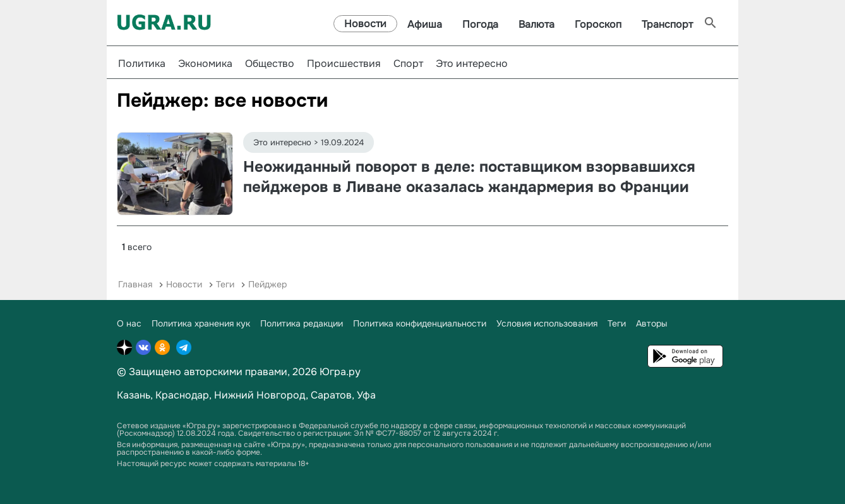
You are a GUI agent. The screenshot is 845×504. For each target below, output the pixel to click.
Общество (270, 63)
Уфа (366, 395)
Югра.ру (340, 372)
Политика (142, 63)
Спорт (408, 63)
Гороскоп (598, 24)
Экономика (205, 63)
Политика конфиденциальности (420, 323)
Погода (480, 24)
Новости (365, 24)
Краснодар (182, 395)
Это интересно (472, 63)
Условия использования (547, 323)
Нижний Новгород (260, 395)
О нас (129, 323)
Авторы (652, 323)
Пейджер (267, 284)
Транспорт (667, 24)
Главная (135, 284)
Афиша (425, 24)
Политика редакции (302, 323)
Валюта (536, 24)
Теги (225, 284)
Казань (134, 395)
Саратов (331, 395)
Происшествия (344, 63)
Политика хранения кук (201, 323)
